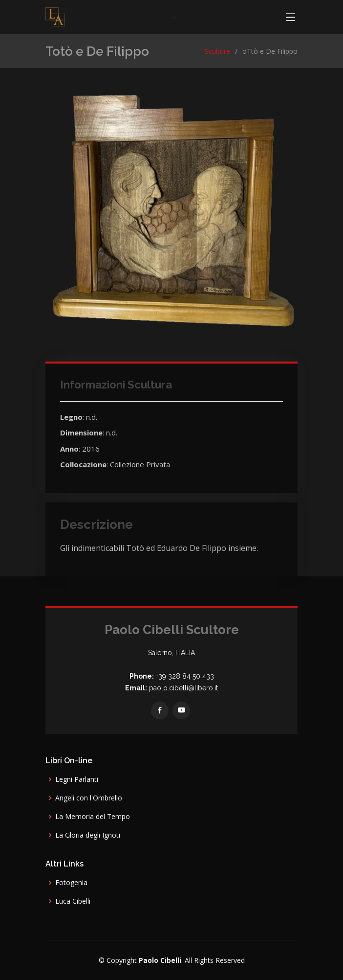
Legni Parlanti (77, 779)
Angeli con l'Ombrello (89, 798)
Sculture (217, 51)
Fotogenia (71, 883)
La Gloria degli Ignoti (88, 835)
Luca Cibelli (73, 901)
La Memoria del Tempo (93, 817)
